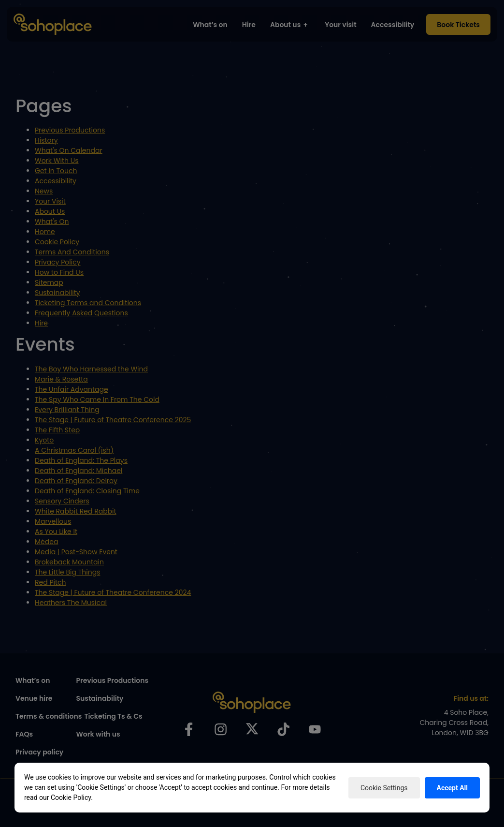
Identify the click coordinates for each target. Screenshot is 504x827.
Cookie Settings (384, 788)
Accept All (452, 788)
